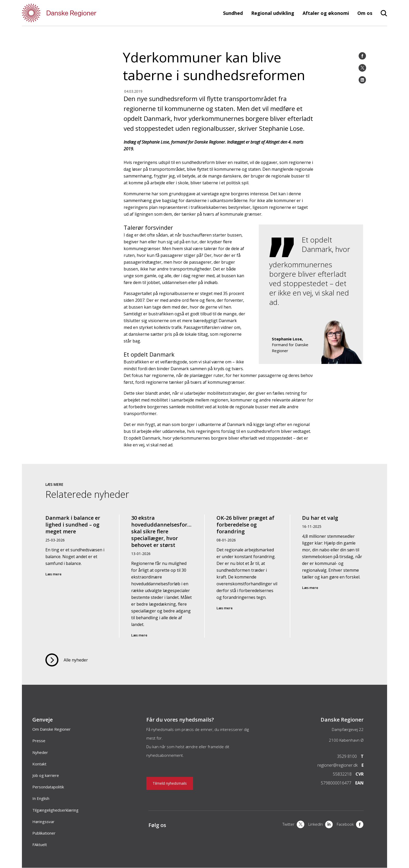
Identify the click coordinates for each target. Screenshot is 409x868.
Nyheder (40, 752)
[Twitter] (362, 68)
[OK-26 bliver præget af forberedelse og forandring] (247, 576)
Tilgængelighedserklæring (55, 810)
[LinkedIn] (362, 80)
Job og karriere (46, 775)
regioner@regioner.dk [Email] (338, 765)
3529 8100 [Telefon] (347, 756)
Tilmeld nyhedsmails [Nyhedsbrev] (170, 783)
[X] (293, 825)
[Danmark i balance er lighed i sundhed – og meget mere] (76, 576)
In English (41, 798)
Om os (365, 13)
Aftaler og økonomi (326, 13)
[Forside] (74, 13)
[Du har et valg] (333, 576)
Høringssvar (43, 822)
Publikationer (44, 833)
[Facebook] (362, 56)
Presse (39, 741)
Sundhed (233, 13)
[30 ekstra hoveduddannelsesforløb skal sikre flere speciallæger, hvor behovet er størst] (162, 576)
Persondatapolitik (48, 787)
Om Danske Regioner (52, 729)
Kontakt (39, 764)
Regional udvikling (273, 13)
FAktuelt (40, 845)
